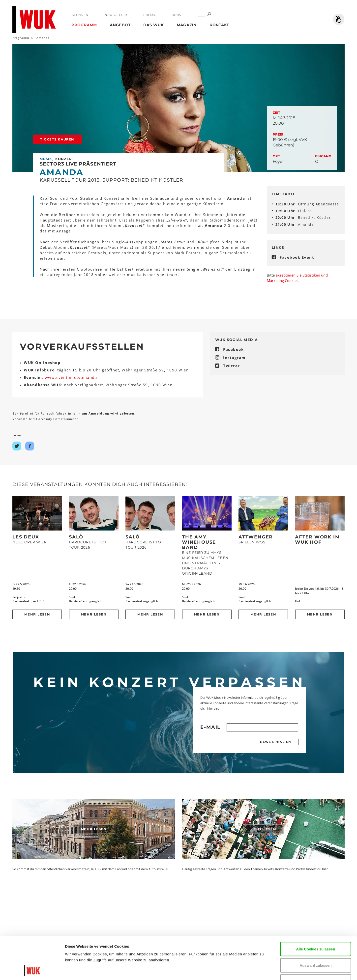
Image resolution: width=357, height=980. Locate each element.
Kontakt (219, 25)
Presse (150, 15)
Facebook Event (297, 257)
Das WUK (153, 25)
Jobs (177, 15)
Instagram (234, 358)
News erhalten (276, 742)
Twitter (232, 366)
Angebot (120, 25)
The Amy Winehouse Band (199, 542)
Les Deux (26, 537)
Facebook (233, 349)
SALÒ (76, 537)
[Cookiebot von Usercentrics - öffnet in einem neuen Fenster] (32, 970)
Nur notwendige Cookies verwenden (316, 944)
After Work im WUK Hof (317, 540)
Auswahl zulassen (315, 925)
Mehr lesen (37, 614)
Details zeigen (298, 970)
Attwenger (256, 537)
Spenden (80, 15)
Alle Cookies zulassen (316, 909)
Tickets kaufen (57, 139)
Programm (84, 25)
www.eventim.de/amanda (71, 377)
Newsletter (116, 15)
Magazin (187, 25)
